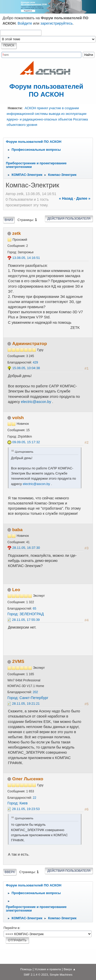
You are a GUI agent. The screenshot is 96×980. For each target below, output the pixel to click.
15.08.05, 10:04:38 (26, 368)
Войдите (25, 23)
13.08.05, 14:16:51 (26, 258)
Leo (16, 590)
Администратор (30, 343)
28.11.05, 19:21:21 (26, 704)
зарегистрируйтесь (57, 23)
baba (17, 530)
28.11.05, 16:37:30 (26, 548)
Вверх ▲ (70, 969)
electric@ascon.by (36, 402)
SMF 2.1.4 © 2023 (36, 974)
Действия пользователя (69, 219)
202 (35, 692)
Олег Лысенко (28, 779)
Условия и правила (48, 969)
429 (35, 362)
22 (35, 798)
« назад (66, 198)
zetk (17, 233)
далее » (83, 198)
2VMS (18, 661)
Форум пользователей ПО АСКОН (46, 90)
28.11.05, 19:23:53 (26, 809)
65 (35, 609)
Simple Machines (61, 974)
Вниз (9, 220)
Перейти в (12, 928)
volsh (18, 418)
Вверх (10, 872)
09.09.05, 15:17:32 (26, 442)
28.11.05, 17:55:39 (26, 620)
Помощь (26, 969)
